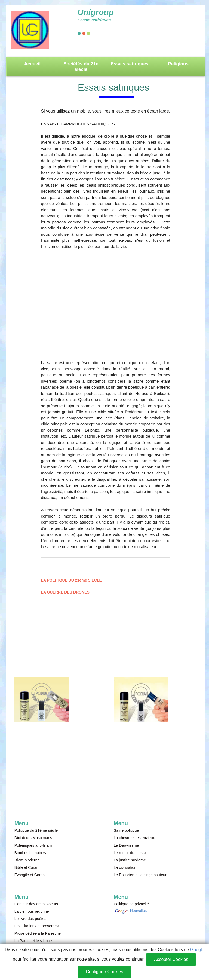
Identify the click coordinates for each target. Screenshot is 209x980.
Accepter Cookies (171, 959)
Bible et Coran (27, 867)
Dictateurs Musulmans (33, 838)
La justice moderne (130, 860)
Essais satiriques (130, 64)
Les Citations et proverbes (37, 926)
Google (197, 950)
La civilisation (125, 867)
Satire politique (126, 830)
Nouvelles (138, 911)
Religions (178, 64)
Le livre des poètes (30, 919)
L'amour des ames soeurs (36, 904)
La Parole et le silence (33, 941)
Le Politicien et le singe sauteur (140, 875)
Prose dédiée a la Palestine (38, 933)
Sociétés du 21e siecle (81, 67)
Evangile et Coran (30, 875)
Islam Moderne (27, 860)
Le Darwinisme (126, 845)
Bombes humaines (30, 853)
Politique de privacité (131, 904)
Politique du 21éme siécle (36, 830)
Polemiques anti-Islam (33, 845)
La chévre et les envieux (134, 838)
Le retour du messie (131, 853)
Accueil (32, 64)
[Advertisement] (105, 306)
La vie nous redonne (32, 911)
